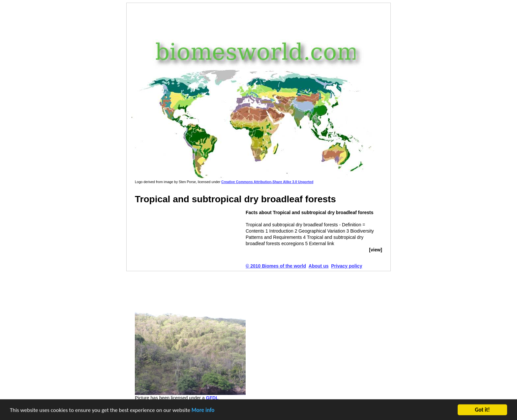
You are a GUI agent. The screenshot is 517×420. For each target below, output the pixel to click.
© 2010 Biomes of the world (276, 266)
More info (203, 411)
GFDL (212, 398)
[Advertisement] (255, 19)
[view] (376, 250)
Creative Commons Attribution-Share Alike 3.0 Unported (267, 182)
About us (319, 266)
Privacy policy (347, 266)
